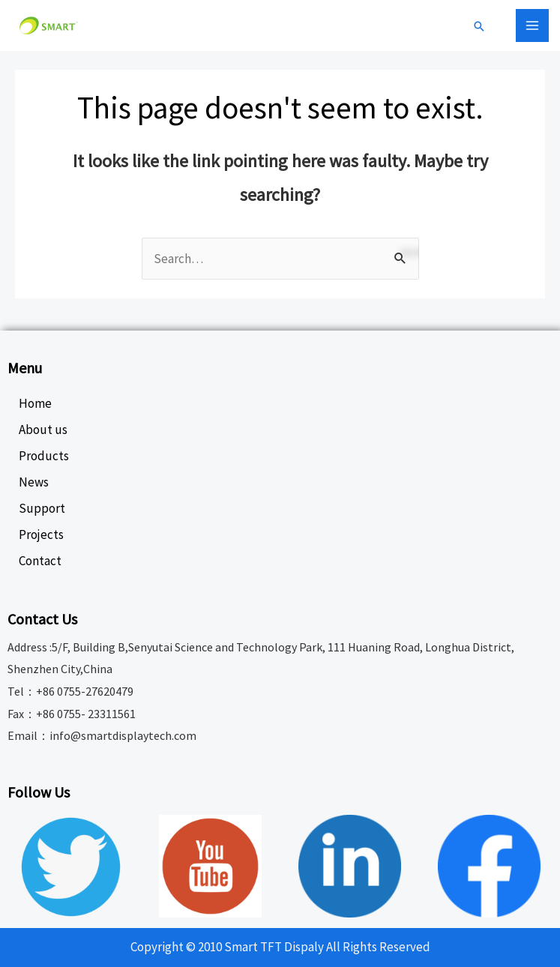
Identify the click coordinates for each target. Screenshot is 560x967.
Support (42, 508)
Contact (40, 561)
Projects (41, 534)
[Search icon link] (479, 27)
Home (35, 403)
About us (43, 430)
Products (44, 456)
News (34, 482)
